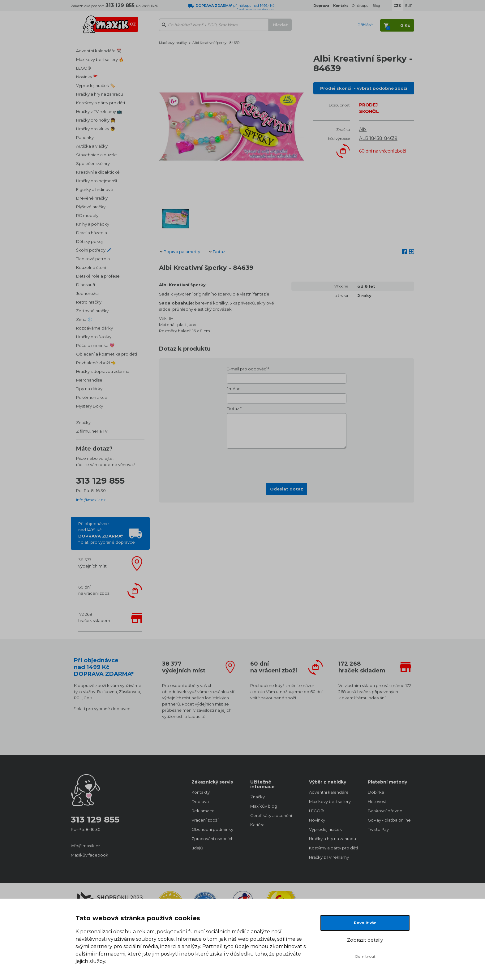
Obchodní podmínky (212, 829)
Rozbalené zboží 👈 (96, 363)
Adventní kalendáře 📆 (99, 51)
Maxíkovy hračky (173, 43)
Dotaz (219, 252)
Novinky (317, 820)
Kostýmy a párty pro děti (101, 103)
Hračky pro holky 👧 (96, 120)
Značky (83, 422)
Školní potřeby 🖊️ (94, 250)
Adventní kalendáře (329, 792)
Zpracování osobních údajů (212, 843)
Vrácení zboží (205, 820)
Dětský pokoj (89, 241)
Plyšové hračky (91, 207)
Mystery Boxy (90, 406)
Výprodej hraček (326, 829)
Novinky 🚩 (87, 77)
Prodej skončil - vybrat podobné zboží (364, 88)
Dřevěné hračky (92, 198)
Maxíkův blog (264, 806)
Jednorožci (87, 293)
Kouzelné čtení (91, 267)
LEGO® (84, 68)
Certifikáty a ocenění (271, 815)
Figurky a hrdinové (95, 189)
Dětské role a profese (98, 276)
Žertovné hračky (92, 311)
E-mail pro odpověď (247, 369)
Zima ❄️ (84, 319)
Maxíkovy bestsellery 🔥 (100, 59)
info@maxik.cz (91, 500)
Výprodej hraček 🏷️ (96, 85)
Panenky (85, 137)
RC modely (87, 215)
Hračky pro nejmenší (97, 181)
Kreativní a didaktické (98, 172)
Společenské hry (93, 163)
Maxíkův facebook (90, 855)
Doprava (200, 801)
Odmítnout (365, 956)
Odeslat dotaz (287, 489)
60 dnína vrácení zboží (94, 590)
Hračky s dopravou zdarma (103, 371)
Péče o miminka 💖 (95, 345)
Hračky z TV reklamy (329, 857)
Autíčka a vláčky (92, 146)
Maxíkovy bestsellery (330, 801)
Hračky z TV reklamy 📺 (99, 111)
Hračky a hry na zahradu (100, 94)
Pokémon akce (92, 397)
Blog (376, 6)
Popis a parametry (182, 252)
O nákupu (360, 6)
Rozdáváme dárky (94, 328)
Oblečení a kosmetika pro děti (107, 354)
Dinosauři (86, 285)
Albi (363, 129)
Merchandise (89, 380)
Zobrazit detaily (365, 940)
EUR (409, 6)
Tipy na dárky (89, 389)
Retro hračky (89, 302)
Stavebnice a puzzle (97, 155)
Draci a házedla (92, 233)
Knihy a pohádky (93, 224)
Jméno (234, 389)
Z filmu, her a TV (92, 431)
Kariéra (257, 825)
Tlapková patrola (93, 259)
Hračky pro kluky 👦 (96, 129)
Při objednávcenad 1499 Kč (107, 533)
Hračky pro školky (94, 337)
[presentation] (287, 464)
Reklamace (203, 811)
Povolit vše (365, 923)
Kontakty (201, 792)
